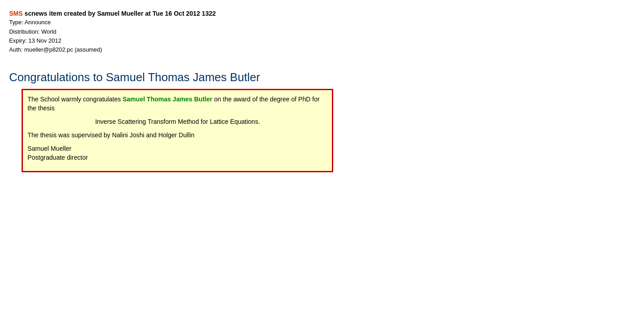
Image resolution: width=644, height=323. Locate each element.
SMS (16, 13)
